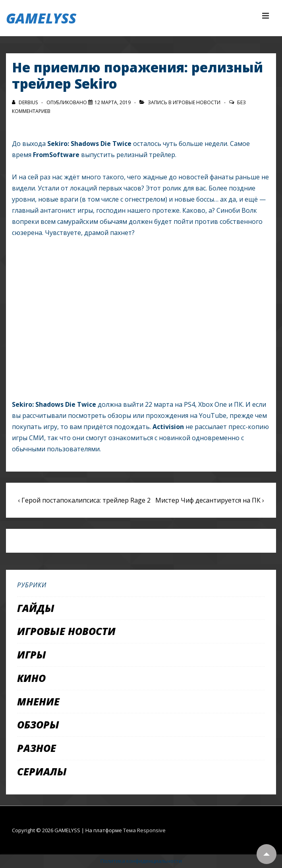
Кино (31, 678)
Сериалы (42, 771)
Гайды (36, 608)
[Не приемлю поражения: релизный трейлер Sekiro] (113, 102)
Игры (32, 654)
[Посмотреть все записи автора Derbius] (25, 102)
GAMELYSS (41, 18)
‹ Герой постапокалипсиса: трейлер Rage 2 (84, 500)
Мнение (38, 701)
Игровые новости (197, 102)
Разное (37, 748)
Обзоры (38, 724)
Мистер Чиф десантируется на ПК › (210, 500)
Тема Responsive (144, 830)
